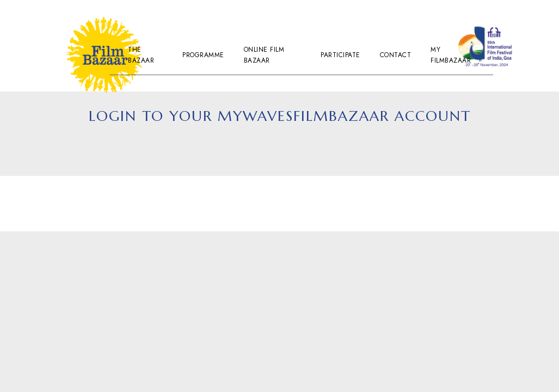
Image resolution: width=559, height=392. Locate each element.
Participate (340, 55)
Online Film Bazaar (264, 55)
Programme (203, 55)
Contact (396, 55)
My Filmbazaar (451, 55)
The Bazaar (141, 55)
